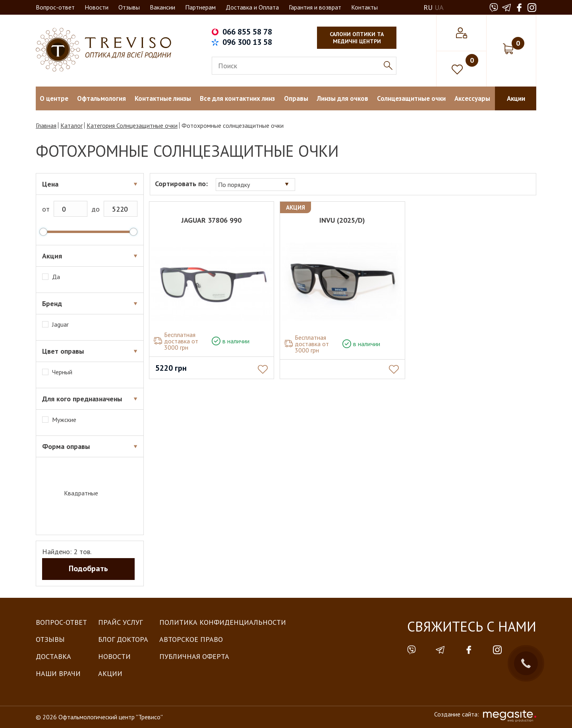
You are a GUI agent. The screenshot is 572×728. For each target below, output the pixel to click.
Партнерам (200, 7)
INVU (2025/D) (343, 220)
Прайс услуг (120, 622)
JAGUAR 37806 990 (213, 220)
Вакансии (162, 7)
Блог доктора (123, 639)
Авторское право (191, 639)
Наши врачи (58, 673)
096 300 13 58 (247, 42)
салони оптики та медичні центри (357, 38)
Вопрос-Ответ (61, 622)
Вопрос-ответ (55, 7)
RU (428, 7)
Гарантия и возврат (315, 7)
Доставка (53, 656)
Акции (110, 673)
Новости (97, 7)
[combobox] (257, 184)
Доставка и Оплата (252, 7)
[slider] (43, 232)
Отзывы (129, 7)
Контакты (364, 7)
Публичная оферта (194, 656)
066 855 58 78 (247, 32)
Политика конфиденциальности (223, 622)
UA (439, 7)
